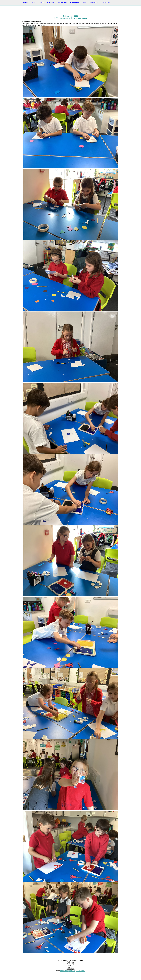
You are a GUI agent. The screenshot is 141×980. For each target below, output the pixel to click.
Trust (33, 3)
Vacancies (106, 3)
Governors (94, 3)
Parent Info (62, 3)
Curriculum (75, 3)
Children (51, 3)
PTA (85, 3)
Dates (41, 3)
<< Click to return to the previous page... (71, 18)
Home (25, 3)
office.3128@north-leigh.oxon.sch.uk (73, 971)
